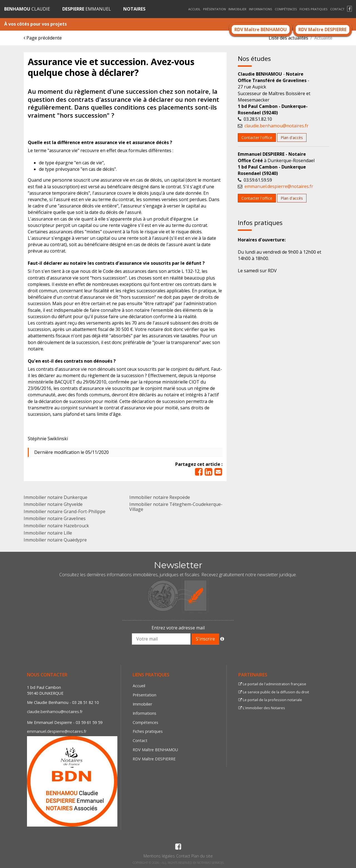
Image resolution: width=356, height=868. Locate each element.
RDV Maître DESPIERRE (322, 29)
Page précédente (43, 38)
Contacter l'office (257, 138)
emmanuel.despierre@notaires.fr (279, 186)
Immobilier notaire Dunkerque (55, 497)
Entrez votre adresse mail (178, 628)
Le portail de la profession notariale (270, 700)
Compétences (286, 9)
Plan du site (202, 856)
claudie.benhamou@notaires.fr (276, 126)
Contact (337, 9)
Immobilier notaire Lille (48, 533)
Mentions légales (159, 856)
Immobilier (237, 9)
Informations (261, 9)
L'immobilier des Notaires (262, 708)
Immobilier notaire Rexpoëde (160, 497)
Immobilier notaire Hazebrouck (56, 526)
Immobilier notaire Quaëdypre (55, 540)
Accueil (194, 9)
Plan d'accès (292, 138)
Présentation (214, 9)
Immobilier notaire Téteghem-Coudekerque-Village (176, 507)
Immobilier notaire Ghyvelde (53, 504)
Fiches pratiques (314, 9)
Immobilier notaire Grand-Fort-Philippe (65, 511)
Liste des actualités (288, 38)
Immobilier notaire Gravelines (55, 518)
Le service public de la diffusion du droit (274, 692)
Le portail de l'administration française (272, 684)
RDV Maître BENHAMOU (261, 29)
